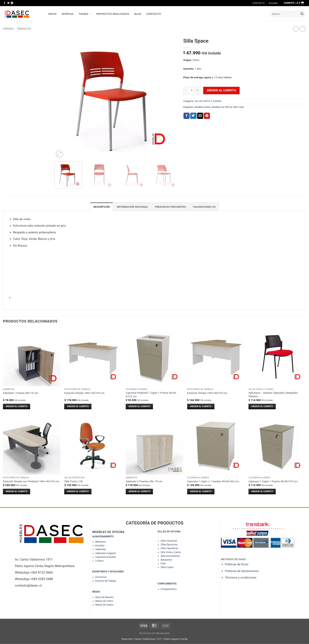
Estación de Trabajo (106, 581)
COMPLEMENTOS (167, 583)
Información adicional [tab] (133, 207)
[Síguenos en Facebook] (5, 3)
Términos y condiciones (241, 577)
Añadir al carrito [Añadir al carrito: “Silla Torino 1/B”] (78, 491)
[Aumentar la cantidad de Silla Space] (198, 91)
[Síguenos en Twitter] (8, 3)
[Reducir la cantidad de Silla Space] (186, 91)
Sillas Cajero (167, 567)
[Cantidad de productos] (192, 91)
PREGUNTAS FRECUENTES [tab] (170, 207)
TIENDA (85, 14)
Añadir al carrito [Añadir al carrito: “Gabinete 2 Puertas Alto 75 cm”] (139, 491)
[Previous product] (303, 29)
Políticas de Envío (237, 564)
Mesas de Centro (104, 601)
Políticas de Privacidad (154, 633)
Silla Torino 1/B (73, 481)
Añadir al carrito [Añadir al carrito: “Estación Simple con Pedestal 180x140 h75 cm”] (17, 491)
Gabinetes (101, 549)
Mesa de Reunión (104, 597)
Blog (138, 14)
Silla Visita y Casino (171, 552)
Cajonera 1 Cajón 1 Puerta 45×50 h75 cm (273, 481)
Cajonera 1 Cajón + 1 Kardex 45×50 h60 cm (213, 481)
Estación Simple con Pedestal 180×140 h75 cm (31, 481)
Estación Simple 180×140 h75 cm (84, 393)
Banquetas (166, 560)
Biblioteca (101, 542)
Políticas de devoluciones (242, 571)
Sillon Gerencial (169, 541)
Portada (8, 29)
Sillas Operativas (169, 548)
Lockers (100, 561)
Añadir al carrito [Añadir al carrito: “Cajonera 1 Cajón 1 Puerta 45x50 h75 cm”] (262, 491)
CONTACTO (258, 3)
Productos (24, 29)
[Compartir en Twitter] (193, 116)
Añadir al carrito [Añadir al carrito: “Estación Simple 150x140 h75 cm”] (201, 406)
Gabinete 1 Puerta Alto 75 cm (20, 393)
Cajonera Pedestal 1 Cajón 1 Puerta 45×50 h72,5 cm (151, 394)
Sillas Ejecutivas (169, 544)
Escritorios (101, 577)
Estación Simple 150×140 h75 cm (207, 393)
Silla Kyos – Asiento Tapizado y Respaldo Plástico (273, 394)
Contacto (154, 14)
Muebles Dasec (202, 107)
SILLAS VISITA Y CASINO (208, 101)
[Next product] (296, 29)
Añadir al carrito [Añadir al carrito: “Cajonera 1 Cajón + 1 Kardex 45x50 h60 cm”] (201, 491)
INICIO (52, 14)
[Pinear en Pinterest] (207, 116)
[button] (273, 3)
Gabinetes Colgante (106, 553)
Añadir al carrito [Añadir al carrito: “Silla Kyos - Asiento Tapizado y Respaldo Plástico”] (262, 406)
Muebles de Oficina (222, 107)
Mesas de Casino (104, 605)
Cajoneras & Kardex (106, 557)
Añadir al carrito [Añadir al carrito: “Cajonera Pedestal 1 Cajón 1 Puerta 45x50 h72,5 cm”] (139, 406)
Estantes (100, 546)
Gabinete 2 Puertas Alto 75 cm (144, 481)
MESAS (96, 592)
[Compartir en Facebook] (187, 116)
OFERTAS (68, 14)
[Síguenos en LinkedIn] (12, 3)
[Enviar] (302, 14)
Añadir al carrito (222, 90)
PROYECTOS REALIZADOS (113, 14)
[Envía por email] (200, 116)
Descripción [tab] (103, 207)
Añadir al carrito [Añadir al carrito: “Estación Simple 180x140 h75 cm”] (78, 406)
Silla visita (239, 107)
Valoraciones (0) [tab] (203, 207)
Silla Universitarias (170, 556)
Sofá (163, 563)
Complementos (169, 589)
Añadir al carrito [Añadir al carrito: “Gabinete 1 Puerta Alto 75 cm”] (17, 406)
